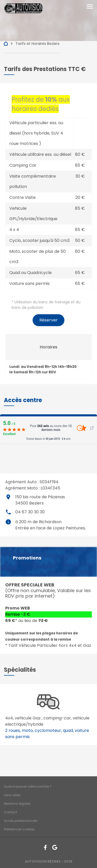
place (8, 497)
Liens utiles (12, 795)
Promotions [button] (27, 558)
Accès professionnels (21, 821)
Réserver (48, 320)
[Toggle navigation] (90, 7)
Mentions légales (17, 804)
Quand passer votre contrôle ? (28, 786)
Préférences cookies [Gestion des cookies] (19, 829)
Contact (10, 812)
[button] (23, 400)
